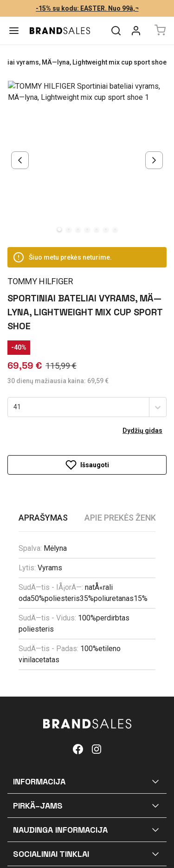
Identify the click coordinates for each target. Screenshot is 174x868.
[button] (87, 726)
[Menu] (14, 31)
